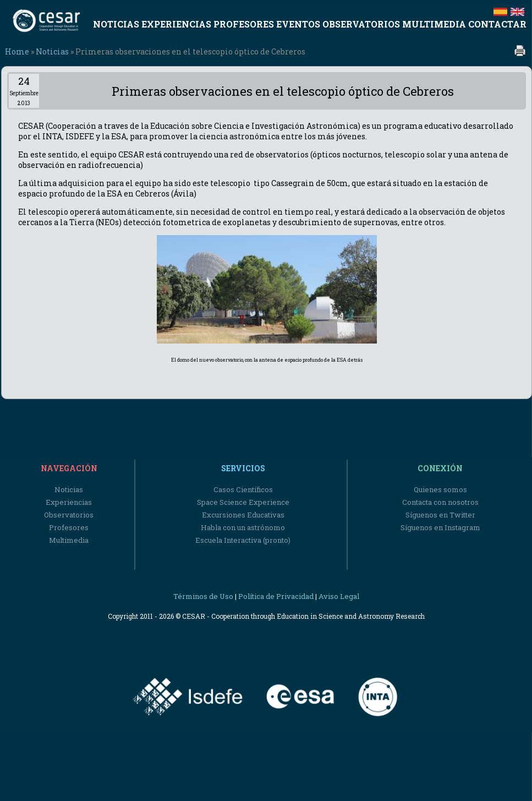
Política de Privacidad (276, 596)
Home (17, 51)
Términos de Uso (203, 596)
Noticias (52, 51)
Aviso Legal (339, 596)
